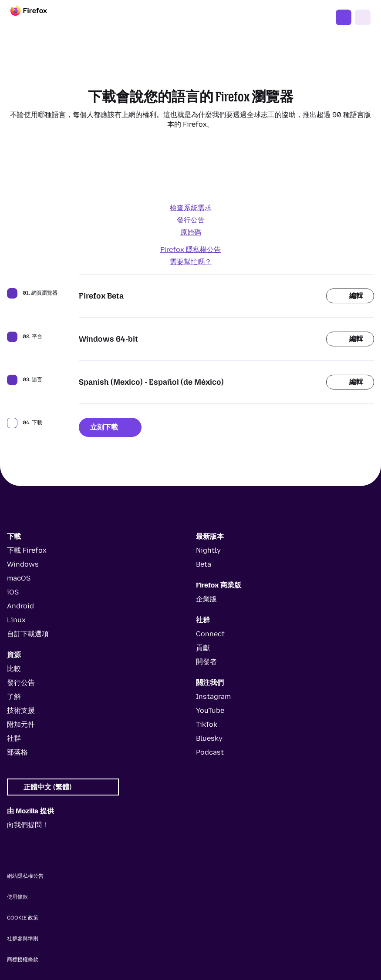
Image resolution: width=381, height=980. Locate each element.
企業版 (206, 599)
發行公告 (191, 220)
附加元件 (21, 724)
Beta (204, 564)
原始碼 (191, 232)
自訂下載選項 (28, 634)
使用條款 (17, 897)
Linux (16, 620)
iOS (13, 592)
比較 (14, 669)
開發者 (206, 662)
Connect (210, 634)
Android (20, 606)
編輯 (350, 296)
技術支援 (21, 710)
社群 (14, 738)
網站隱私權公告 (25, 876)
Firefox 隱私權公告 (190, 250)
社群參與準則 (23, 939)
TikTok (207, 724)
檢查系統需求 (191, 208)
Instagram (213, 696)
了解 (14, 696)
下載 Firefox (344, 17)
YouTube (210, 710)
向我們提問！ (28, 825)
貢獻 (203, 648)
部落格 (17, 752)
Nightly (208, 550)
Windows (23, 564)
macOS (19, 578)
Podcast (210, 752)
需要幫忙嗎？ (191, 262)
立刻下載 (110, 427)
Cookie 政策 (23, 918)
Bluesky (209, 738)
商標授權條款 (23, 960)
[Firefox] (37, 17)
